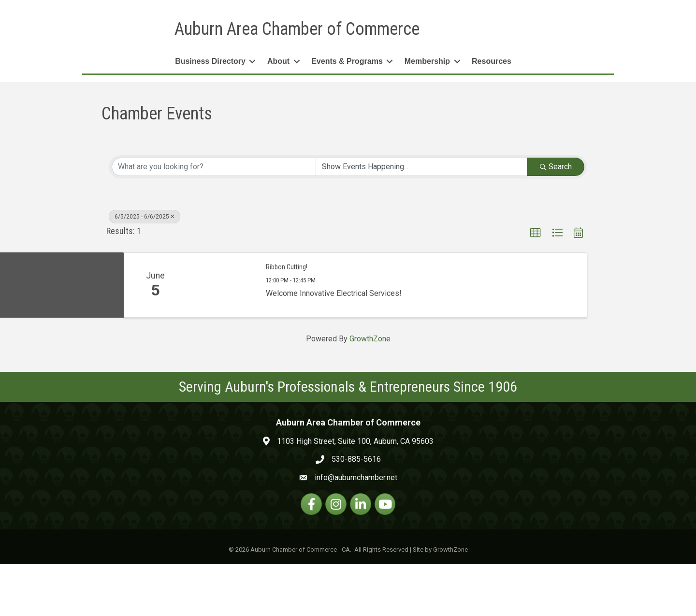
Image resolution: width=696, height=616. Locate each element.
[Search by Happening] (422, 218)
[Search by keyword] (214, 218)
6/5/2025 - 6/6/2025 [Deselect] (145, 268)
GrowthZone (370, 390)
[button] (536, 284)
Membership (427, 113)
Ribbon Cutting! (287, 318)
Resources (492, 113)
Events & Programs (347, 113)
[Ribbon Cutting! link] (221, 337)
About (278, 113)
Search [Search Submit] (556, 218)
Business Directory (210, 113)
